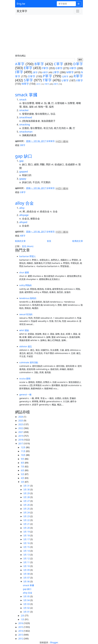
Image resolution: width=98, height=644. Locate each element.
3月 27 (27, 501)
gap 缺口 (24, 156)
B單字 (39, 64)
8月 (23, 463)
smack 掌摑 (26, 95)
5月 (23, 474)
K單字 (45, 72)
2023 (21, 424)
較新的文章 (20, 241)
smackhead (26, 117)
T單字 (47, 80)
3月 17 (27, 539)
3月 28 (27, 497)
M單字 (70, 72)
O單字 (32, 76)
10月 (23, 455)
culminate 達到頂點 (29, 362)
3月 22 (27, 520)
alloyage (24, 215)
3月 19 (27, 532)
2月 (23, 616)
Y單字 (47, 84)
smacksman (26, 132)
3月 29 (27, 493)
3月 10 (27, 566)
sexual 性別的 (26, 314)
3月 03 (27, 604)
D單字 (78, 64)
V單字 (80, 80)
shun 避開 (24, 272)
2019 (21, 436)
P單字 (48, 76)
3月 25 (27, 509)
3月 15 (27, 547)
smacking (25, 124)
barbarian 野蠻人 (28, 256)
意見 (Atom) (28, 246)
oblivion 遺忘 (26, 346)
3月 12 (27, 559)
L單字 (56, 72)
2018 (21, 440)
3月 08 (27, 574)
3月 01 (27, 612)
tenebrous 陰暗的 (28, 298)
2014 (21, 631)
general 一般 (25, 395)
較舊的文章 (78, 241)
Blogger (54, 642)
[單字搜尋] (66, 4)
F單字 (45, 68)
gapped (24, 172)
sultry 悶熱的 (25, 285)
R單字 (78, 76)
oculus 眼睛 (25, 379)
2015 (21, 627)
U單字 (65, 80)
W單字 (25, 84)
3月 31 (27, 486)
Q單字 (65, 77)
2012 (21, 639)
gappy (23, 179)
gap (21, 161)
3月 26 (27, 505)
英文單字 (22, 11)
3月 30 (27, 490)
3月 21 (27, 524)
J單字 (35, 72)
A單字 (20, 64)
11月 (23, 451)
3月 (23, 482)
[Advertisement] (49, 35)
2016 (21, 623)
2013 (21, 635)
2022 (21, 428)
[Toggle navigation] (78, 11)
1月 (23, 619)
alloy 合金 (24, 203)
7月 (23, 467)
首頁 (49, 241)
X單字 (38, 84)
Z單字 (56, 84)
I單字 (19, 72)
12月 (23, 447)
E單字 (28, 68)
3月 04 (27, 600)
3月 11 (27, 562)
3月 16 (27, 543)
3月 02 (27, 608)
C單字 (59, 64)
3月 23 (27, 516)
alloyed (23, 222)
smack (23, 99)
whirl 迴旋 (24, 330)
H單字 (73, 68)
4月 (23, 478)
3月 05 (27, 596)
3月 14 (27, 551)
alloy (22, 208)
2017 (21, 444)
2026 (21, 417)
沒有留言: (51, 141)
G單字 (59, 68)
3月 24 (27, 513)
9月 (23, 459)
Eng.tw (21, 4)
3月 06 (27, 582)
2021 (21, 432)
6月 (23, 470)
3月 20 (27, 528)
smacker (24, 110)
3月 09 (27, 570)
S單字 (28, 80)
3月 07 (27, 578)
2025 (21, 421)
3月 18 (27, 536)
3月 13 (27, 555)
